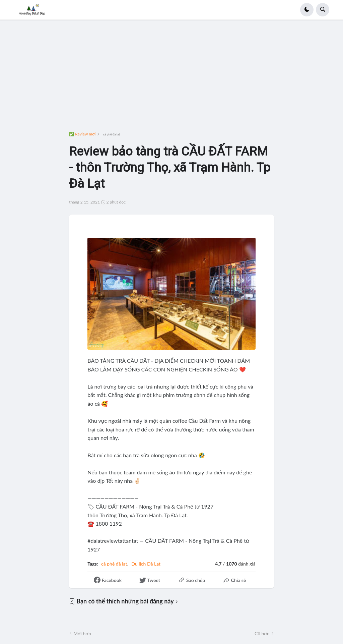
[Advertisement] (172, 78)
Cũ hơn (262, 633)
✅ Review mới (82, 134)
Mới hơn (82, 633)
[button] (307, 10)
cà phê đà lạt (112, 134)
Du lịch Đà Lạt (146, 564)
